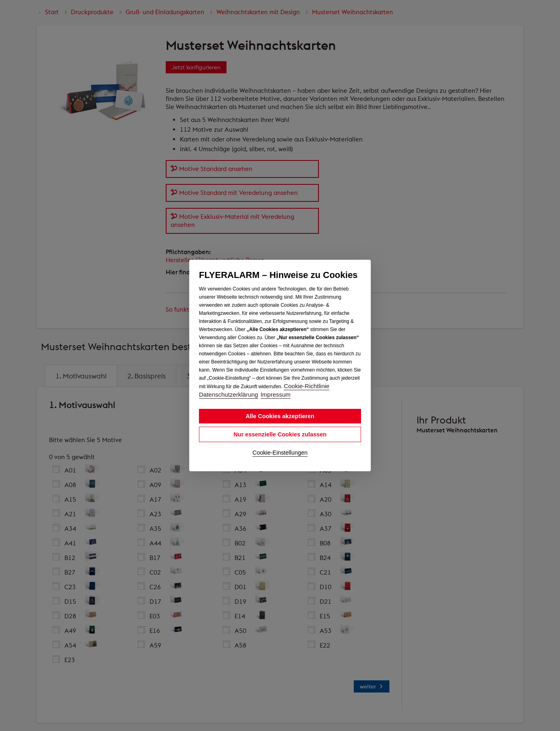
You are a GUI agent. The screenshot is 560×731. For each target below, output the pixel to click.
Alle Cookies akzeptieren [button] (280, 416)
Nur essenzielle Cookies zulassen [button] (280, 434)
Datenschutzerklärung (229, 394)
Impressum (276, 394)
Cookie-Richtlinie (307, 386)
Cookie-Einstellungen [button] (280, 453)
